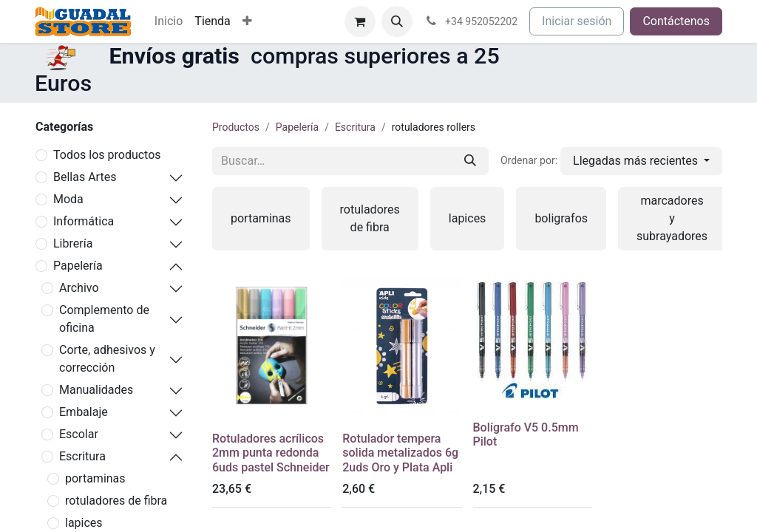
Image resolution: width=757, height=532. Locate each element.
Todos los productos (107, 155)
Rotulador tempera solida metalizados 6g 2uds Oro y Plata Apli (400, 453)
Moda (68, 199)
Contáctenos (676, 21)
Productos (236, 127)
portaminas (95, 478)
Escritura (82, 456)
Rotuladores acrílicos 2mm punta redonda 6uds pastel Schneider (271, 453)
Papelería (78, 266)
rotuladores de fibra (116, 501)
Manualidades (96, 390)
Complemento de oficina (104, 319)
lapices (84, 523)
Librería (73, 243)
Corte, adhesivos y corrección (107, 359)
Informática (84, 221)
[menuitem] (169, 21)
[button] (397, 21)
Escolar (79, 434)
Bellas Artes (85, 177)
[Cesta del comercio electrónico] (360, 21)
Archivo (79, 288)
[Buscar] (470, 161)
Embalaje (84, 412)
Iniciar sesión (577, 21)
